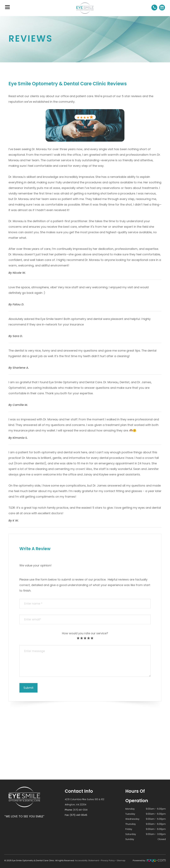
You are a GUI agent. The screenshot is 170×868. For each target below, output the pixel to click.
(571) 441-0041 (81, 809)
